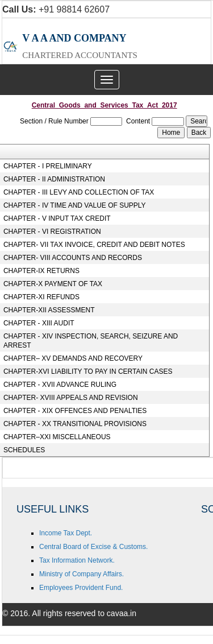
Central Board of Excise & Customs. (93, 547)
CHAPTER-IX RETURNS (41, 271)
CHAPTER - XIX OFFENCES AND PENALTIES (75, 411)
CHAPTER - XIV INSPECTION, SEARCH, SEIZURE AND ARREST (91, 341)
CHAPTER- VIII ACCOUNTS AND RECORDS (73, 258)
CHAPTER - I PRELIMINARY (48, 166)
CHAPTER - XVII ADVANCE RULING (60, 385)
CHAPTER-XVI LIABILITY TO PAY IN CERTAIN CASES (88, 371)
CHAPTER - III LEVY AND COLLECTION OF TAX (79, 192)
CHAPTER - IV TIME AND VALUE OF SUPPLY (75, 205)
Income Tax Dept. (66, 533)
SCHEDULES (24, 450)
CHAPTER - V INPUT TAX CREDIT (57, 218)
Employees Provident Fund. (81, 588)
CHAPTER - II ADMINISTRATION (54, 179)
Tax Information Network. (77, 560)
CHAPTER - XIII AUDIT (39, 323)
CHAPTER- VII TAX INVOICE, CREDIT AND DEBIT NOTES (94, 245)
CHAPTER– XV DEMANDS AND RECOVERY (73, 358)
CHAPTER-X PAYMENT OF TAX (53, 284)
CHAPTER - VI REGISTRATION (52, 232)
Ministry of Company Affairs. (82, 574)
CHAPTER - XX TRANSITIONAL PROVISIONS (75, 424)
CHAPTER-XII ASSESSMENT (49, 310)
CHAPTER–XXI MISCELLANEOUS (57, 437)
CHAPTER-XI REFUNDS (41, 297)
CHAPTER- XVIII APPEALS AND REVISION (71, 398)
